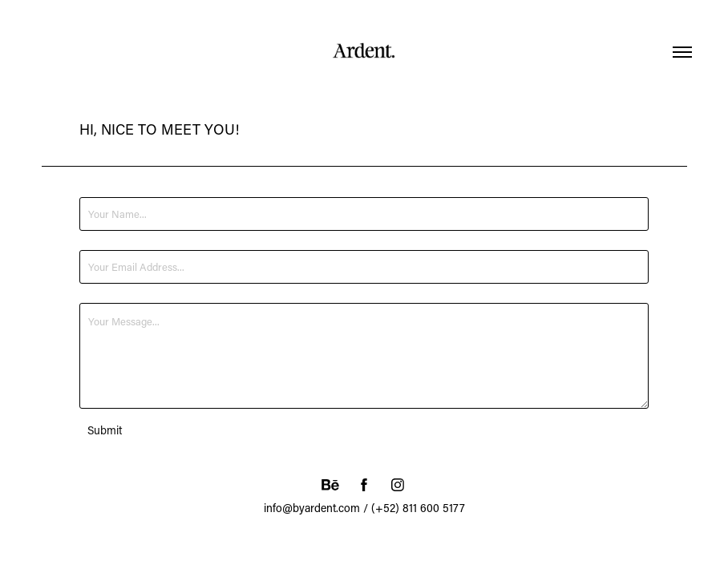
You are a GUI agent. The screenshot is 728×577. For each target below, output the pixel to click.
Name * (97, 191)
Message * (103, 297)
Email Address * (115, 244)
